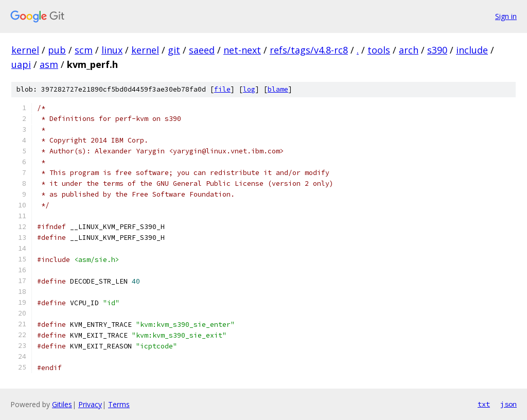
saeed (202, 50)
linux (112, 50)
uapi (21, 64)
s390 (437, 50)
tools (379, 50)
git (174, 50)
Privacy (90, 404)
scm (84, 50)
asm (49, 64)
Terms (119, 404)
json (508, 404)
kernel (25, 50)
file (222, 89)
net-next (242, 50)
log (249, 89)
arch (409, 50)
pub (57, 50)
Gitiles (62, 404)
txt (484, 404)
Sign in (506, 16)
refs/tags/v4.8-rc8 (309, 50)
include (472, 50)
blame (278, 89)
